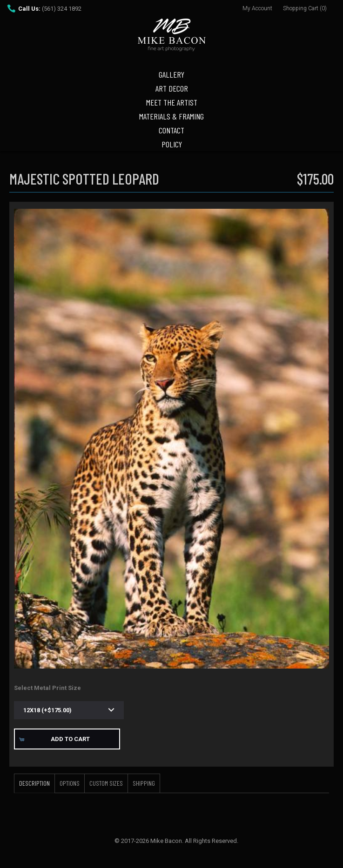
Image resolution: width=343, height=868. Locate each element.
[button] (67, 739)
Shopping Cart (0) (305, 8)
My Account (257, 8)
